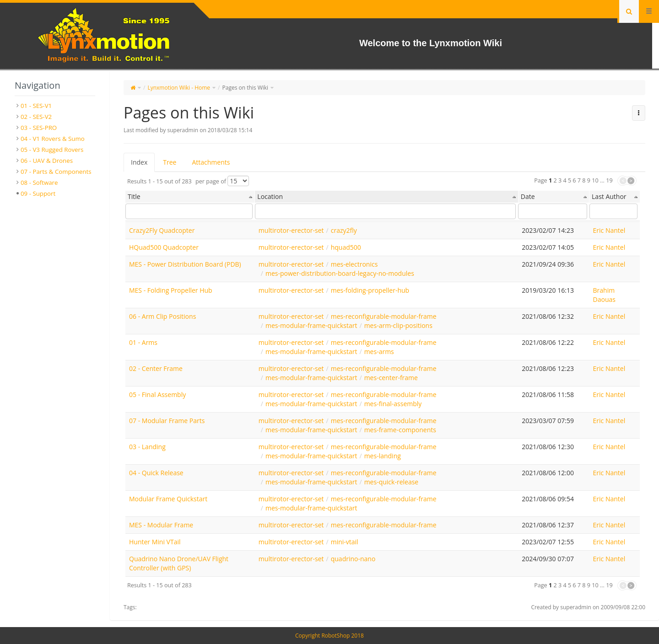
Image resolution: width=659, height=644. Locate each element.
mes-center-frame (391, 378)
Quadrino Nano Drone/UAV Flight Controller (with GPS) (179, 563)
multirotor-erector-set (291, 230)
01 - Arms (143, 342)
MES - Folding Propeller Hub (171, 290)
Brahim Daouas (604, 295)
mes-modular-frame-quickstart (311, 325)
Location (270, 196)
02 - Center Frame (156, 368)
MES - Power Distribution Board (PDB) (185, 264)
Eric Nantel (609, 230)
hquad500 (346, 247)
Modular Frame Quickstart (168, 499)
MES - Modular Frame (161, 525)
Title (134, 196)
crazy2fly (344, 230)
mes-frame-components (400, 430)
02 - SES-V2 (36, 117)
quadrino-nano (353, 559)
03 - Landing (147, 447)
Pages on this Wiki (246, 88)
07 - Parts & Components (56, 172)
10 (595, 180)
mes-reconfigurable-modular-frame (384, 316)
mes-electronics (354, 264)
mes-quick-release (392, 482)
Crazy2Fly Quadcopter (162, 230)
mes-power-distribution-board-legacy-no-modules (340, 273)
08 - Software (39, 182)
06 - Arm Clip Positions (162, 316)
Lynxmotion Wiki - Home (179, 88)
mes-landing (383, 456)
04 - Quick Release (156, 473)
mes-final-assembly (393, 404)
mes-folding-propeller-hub (370, 290)
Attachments (211, 162)
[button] (639, 113)
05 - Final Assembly (157, 394)
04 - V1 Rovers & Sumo (53, 139)
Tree (170, 162)
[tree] (55, 150)
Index (139, 162)
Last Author (609, 196)
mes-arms (379, 352)
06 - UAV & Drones (47, 161)
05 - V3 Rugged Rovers (52, 150)
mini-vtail (345, 542)
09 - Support (38, 193)
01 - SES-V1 (36, 106)
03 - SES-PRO (39, 128)
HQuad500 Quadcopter (164, 247)
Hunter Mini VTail (155, 542)
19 (609, 180)
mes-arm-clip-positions (398, 325)
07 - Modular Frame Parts (167, 421)
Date (528, 196)
